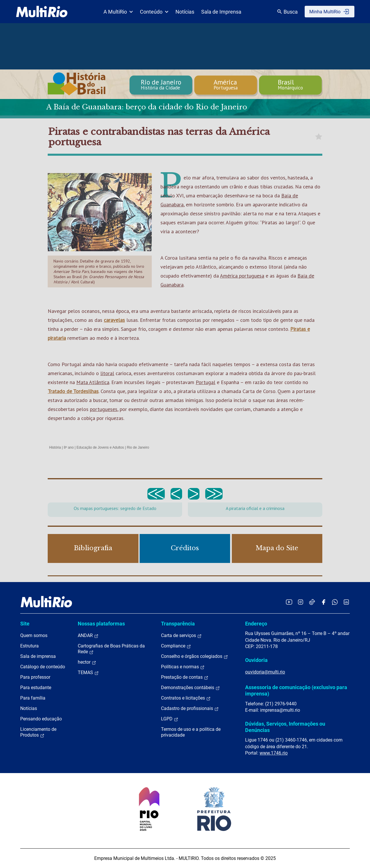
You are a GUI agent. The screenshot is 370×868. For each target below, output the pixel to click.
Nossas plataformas (101, 624)
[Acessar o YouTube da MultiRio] (289, 602)
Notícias (185, 12)
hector (87, 662)
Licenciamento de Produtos (38, 732)
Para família (33, 698)
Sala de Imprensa (221, 12)
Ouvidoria (256, 660)
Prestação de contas (185, 677)
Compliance (176, 646)
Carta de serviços (181, 636)
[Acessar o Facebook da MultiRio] (323, 602)
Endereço (256, 624)
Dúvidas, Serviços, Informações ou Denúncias (285, 727)
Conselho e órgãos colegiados (195, 656)
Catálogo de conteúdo (43, 667)
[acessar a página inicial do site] (42, 12)
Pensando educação (41, 719)
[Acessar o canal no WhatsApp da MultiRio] (335, 602)
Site (25, 624)
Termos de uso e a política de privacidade (191, 732)
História (55, 447)
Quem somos (34, 635)
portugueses (104, 409)
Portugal (206, 382)
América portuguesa (242, 276)
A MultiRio (118, 12)
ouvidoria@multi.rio (265, 672)
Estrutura (29, 646)
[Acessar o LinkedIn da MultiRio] (346, 602)
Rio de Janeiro (138, 447)
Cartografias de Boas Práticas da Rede (111, 649)
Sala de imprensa (38, 656)
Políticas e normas (183, 667)
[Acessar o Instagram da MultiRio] (300, 602)
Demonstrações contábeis (190, 688)
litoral (107, 373)
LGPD (170, 719)
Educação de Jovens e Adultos (100, 447)
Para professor (35, 677)
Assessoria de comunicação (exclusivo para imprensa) (296, 690)
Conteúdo (154, 12)
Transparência (178, 624)
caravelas (114, 320)
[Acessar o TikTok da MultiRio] (312, 602)
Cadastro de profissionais (190, 709)
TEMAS (88, 673)
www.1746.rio (274, 753)
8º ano (69, 447)
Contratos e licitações (186, 698)
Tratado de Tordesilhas (73, 391)
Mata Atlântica (93, 382)
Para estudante (36, 688)
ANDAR (88, 636)
